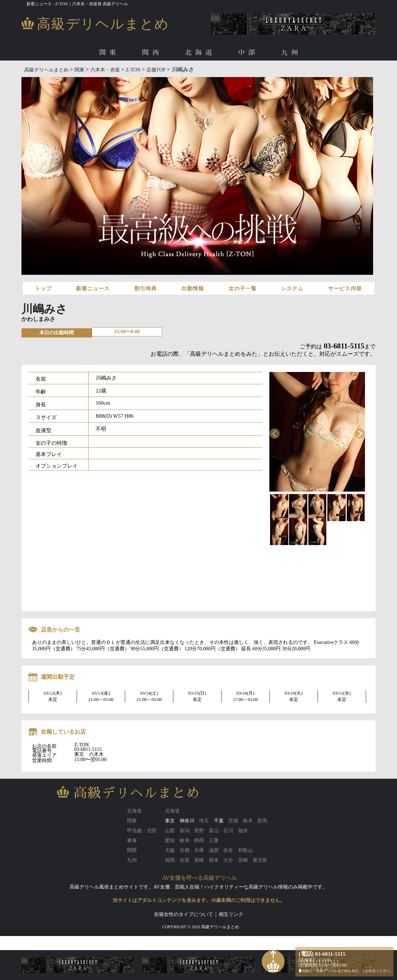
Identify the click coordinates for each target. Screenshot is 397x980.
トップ (43, 289)
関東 (109, 53)
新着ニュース (93, 289)
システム (292, 289)
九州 (291, 53)
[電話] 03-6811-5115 (322, 954)
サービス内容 (345, 289)
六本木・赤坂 (105, 70)
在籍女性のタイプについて (184, 914)
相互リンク (231, 914)
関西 (152, 53)
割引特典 (146, 289)
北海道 (200, 53)
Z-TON (133, 70)
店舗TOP (156, 70)
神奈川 (187, 821)
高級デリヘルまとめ (46, 70)
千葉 (219, 821)
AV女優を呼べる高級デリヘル (200, 878)
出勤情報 (193, 289)
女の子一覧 (243, 289)
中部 (248, 53)
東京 (170, 821)
